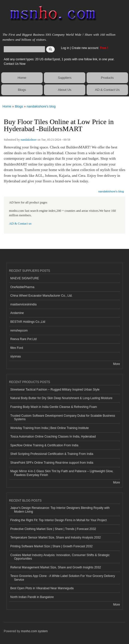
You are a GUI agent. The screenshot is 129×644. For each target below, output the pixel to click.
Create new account (85, 48)
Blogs (22, 90)
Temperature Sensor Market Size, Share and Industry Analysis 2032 (55, 538)
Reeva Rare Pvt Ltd (23, 339)
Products (107, 78)
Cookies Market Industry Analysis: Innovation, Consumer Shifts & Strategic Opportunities (60, 557)
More (117, 364)
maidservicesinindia (23, 304)
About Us (65, 90)
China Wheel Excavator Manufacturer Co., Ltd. (41, 296)
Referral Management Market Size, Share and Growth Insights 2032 (56, 567)
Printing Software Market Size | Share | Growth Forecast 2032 (51, 546)
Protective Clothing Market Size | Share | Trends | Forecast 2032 (53, 529)
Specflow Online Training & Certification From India (44, 445)
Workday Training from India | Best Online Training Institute (50, 428)
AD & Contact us (20, 224)
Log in (65, 48)
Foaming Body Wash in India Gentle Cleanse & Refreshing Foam (54, 407)
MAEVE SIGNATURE (25, 278)
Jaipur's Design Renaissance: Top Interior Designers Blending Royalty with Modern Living (60, 510)
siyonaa (15, 356)
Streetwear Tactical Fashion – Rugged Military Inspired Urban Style (55, 390)
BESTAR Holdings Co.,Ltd (28, 322)
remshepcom (19, 331)
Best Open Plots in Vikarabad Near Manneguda (42, 588)
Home (22, 78)
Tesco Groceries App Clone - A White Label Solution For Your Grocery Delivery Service (63, 578)
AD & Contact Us (107, 90)
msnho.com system (34, 631)
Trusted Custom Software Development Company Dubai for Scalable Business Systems (63, 417)
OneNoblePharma (22, 287)
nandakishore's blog (41, 106)
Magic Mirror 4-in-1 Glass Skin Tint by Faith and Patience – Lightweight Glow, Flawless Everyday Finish (62, 473)
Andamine (17, 313)
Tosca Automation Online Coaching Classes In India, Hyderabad (53, 437)
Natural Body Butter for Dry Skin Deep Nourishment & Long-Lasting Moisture (61, 398)
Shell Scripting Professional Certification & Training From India (52, 454)
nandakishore (29, 140)
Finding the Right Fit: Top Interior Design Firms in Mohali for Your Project (58, 520)
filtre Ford (17, 348)
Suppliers (64, 78)
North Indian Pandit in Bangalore (32, 597)
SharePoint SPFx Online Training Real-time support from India (52, 463)
